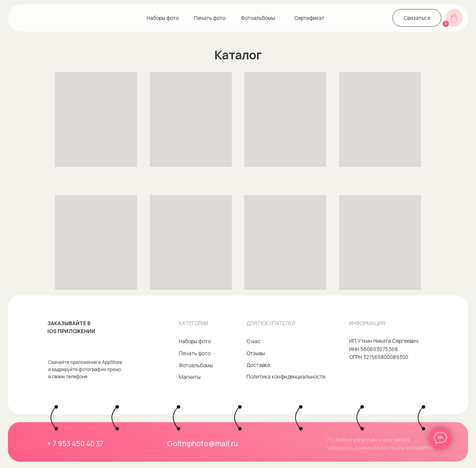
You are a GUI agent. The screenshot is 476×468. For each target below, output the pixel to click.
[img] (22, 18)
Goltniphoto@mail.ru (202, 444)
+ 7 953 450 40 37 (75, 444)
